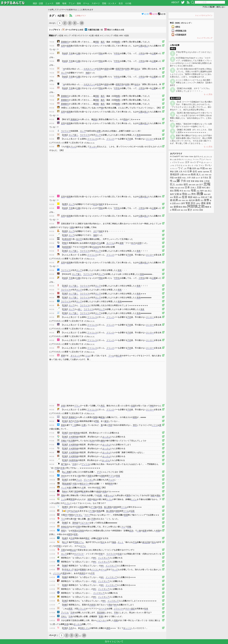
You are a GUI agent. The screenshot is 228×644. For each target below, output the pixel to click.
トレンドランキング (205, 38)
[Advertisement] (24, 56)
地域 (64, 3)
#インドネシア (106, 36)
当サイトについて (114, 641)
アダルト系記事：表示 (214, 7)
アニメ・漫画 (75, 3)
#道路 (126, 36)
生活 (121, 3)
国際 (58, 3)
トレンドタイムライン (204, 15)
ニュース (49, 3)
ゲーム (86, 3)
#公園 (91, 36)
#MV (121, 36)
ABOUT (175, 2)
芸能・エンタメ (109, 3)
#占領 (145, 14)
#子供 (74, 36)
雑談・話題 (38, 3)
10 (82, 23)
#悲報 (61, 36)
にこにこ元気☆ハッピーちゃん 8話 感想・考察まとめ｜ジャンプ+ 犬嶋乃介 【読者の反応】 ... (191, 83)
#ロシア (67, 36)
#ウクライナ (83, 36)
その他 (128, 3)
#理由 (116, 36)
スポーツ (96, 3)
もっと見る (208, 94)
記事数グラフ (81, 16)
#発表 (97, 36)
